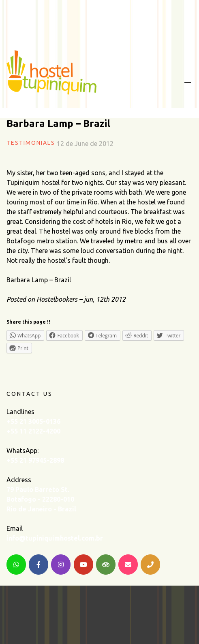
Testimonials (31, 143)
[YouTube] (83, 565)
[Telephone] (150, 565)
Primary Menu (187, 83)
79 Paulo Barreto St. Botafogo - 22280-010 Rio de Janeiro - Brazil (41, 499)
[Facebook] (39, 565)
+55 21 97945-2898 (35, 460)
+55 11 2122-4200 (33, 431)
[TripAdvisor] (106, 565)
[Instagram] (61, 565)
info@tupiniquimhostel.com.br (55, 538)
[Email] (128, 565)
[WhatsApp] (16, 565)
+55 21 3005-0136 (33, 421)
